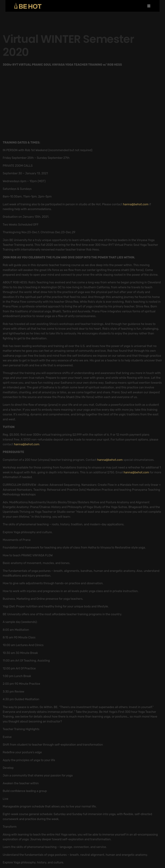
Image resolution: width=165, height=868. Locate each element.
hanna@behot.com (136, 204)
